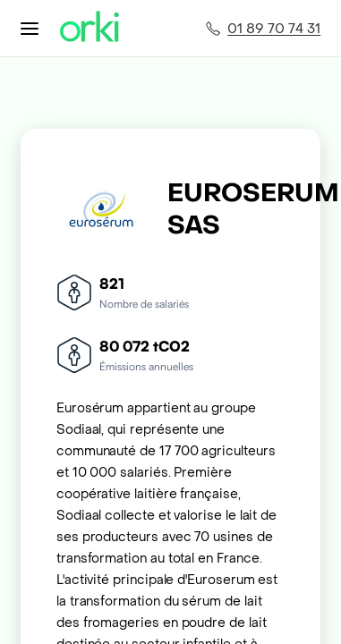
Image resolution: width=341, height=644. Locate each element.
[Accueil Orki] (90, 28)
